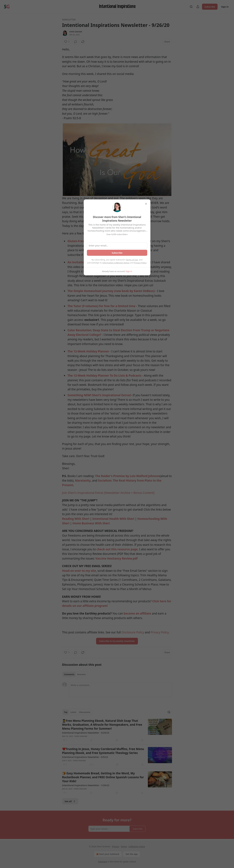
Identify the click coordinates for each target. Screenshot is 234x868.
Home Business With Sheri (91, 523)
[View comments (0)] (76, 42)
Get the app (132, 854)
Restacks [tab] (81, 674)
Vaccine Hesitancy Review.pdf (116, 558)
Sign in (225, 7)
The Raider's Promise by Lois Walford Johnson (127, 476)
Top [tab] (66, 712)
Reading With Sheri (76, 519)
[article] (117, 730)
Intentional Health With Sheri (113, 519)
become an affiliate (137, 613)
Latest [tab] (73, 712)
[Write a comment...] (120, 690)
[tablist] (75, 674)
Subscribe (210, 7)
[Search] (191, 7)
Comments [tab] (69, 674)
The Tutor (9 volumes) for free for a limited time (102, 306)
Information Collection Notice (116, 263)
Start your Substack (107, 854)
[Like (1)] (67, 42)
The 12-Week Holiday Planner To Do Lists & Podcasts (104, 376)
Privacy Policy (140, 263)
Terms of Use (132, 260)
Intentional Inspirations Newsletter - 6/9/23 (85, 757)
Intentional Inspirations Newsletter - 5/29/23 (86, 733)
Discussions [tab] (85, 712)
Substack (103, 862)
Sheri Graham (76, 32)
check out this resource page (117, 549)
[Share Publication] (198, 7)
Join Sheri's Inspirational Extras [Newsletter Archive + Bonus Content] (108, 493)
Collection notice (137, 846)
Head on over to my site (79, 571)
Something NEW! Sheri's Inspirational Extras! (99, 395)
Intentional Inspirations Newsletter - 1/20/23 (86, 785)
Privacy (116, 846)
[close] (146, 204)
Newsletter (69, 20)
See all (70, 801)
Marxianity (83, 481)
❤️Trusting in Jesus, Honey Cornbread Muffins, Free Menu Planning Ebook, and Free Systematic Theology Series (103, 751)
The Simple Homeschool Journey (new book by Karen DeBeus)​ (111, 291)
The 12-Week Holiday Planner (88, 351)
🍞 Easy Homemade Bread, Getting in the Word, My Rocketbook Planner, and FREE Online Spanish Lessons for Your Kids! (103, 777)
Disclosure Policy (133, 632)
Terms (124, 846)
